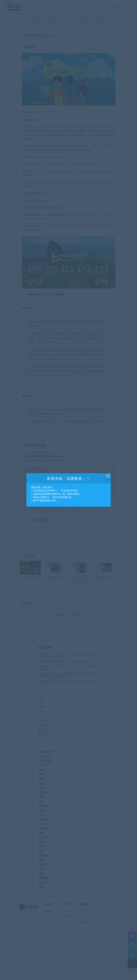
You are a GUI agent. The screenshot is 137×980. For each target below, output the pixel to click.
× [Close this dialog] (108, 476)
